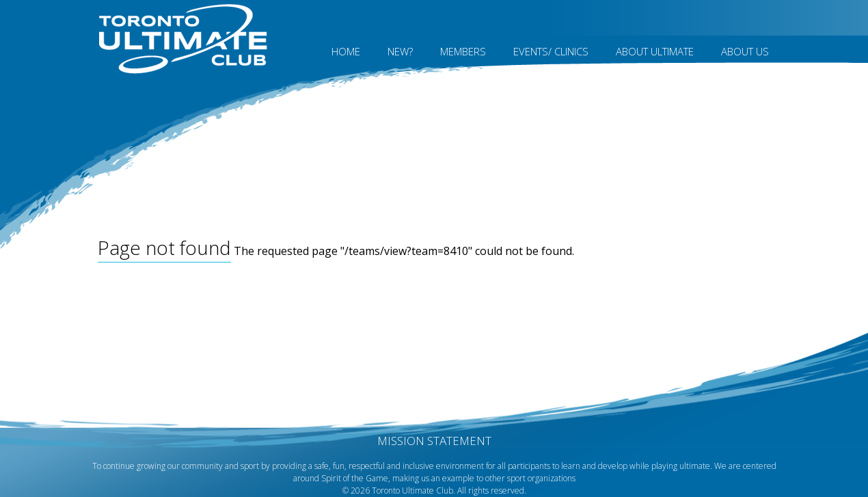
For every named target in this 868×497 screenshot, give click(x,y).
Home (346, 51)
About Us (745, 51)
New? (400, 51)
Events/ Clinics (551, 51)
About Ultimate (655, 51)
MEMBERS (463, 51)
